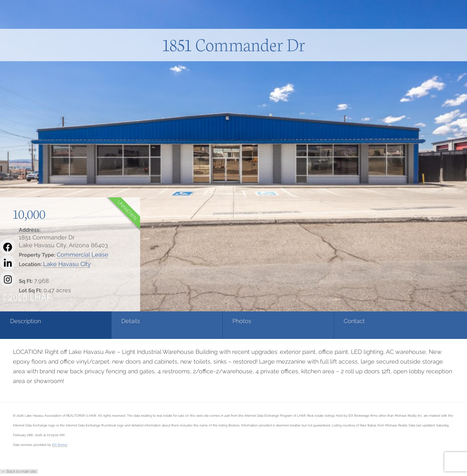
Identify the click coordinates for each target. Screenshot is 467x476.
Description (25, 321)
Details (97, 321)
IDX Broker (60, 445)
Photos (175, 321)
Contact (254, 321)
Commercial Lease (83, 255)
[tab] (39, 325)
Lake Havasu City (67, 264)
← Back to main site (19, 471)
